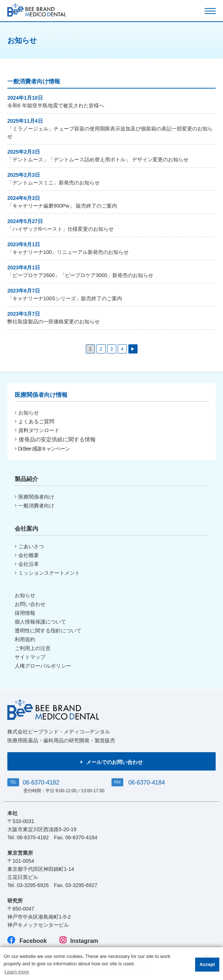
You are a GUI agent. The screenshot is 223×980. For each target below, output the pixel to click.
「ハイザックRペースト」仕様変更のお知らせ (61, 229)
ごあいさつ (29, 546)
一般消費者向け (34, 506)
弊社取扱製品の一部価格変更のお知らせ (54, 322)
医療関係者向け (34, 497)
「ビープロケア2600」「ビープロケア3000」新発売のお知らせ (80, 275)
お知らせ (27, 413)
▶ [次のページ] (133, 349)
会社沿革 (27, 564)
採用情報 (25, 613)
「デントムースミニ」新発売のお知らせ (54, 183)
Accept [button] (207, 965)
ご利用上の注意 (33, 648)
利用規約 (25, 639)
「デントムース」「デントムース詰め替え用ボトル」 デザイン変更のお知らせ (98, 159)
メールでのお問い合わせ (112, 762)
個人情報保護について (40, 622)
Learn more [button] (17, 972)
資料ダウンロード (37, 430)
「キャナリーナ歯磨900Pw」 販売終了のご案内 (62, 206)
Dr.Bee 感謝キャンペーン (42, 449)
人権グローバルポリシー (43, 666)
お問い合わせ (30, 604)
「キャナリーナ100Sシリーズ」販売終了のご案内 (65, 298)
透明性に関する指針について (48, 631)
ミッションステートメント (47, 573)
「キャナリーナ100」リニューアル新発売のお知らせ (68, 252)
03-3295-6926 (33, 885)
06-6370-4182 (41, 782)
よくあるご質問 (34, 421)
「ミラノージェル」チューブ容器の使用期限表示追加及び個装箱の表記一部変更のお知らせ (110, 132)
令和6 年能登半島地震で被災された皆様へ (56, 105)
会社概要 (27, 555)
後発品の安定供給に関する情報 (55, 439)
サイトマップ (30, 657)
